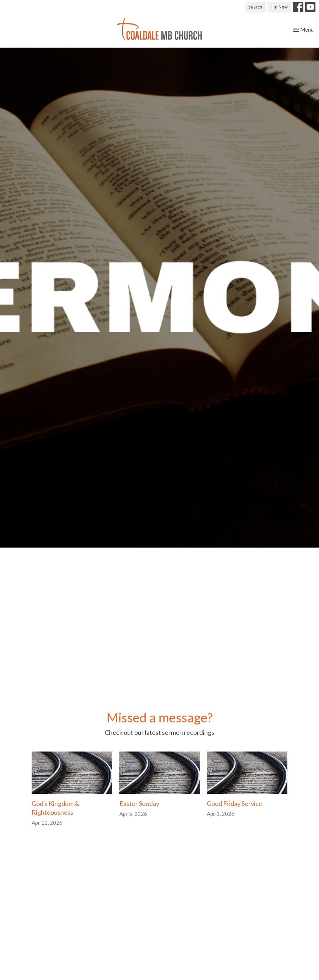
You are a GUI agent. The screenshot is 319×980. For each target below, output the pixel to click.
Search (255, 7)
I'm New (279, 7)
